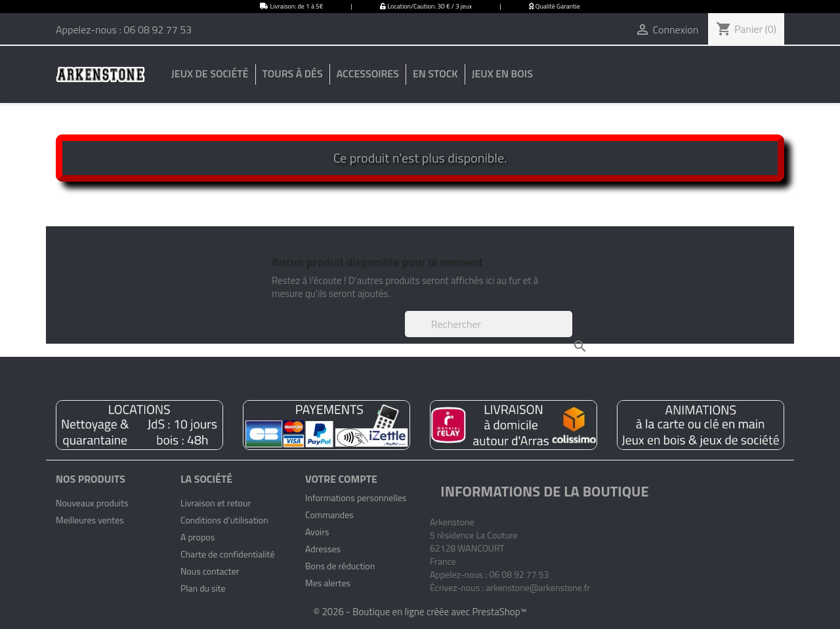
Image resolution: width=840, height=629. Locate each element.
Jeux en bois (502, 73)
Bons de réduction (340, 566)
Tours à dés (293, 73)
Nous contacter (210, 571)
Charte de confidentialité (227, 554)
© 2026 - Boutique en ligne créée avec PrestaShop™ (420, 612)
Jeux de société (210, 73)
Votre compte (341, 479)
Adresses (323, 549)
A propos (198, 537)
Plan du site (203, 588)
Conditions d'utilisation (224, 520)
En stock (435, 73)
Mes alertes (328, 583)
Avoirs (317, 532)
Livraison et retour (216, 503)
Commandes (329, 515)
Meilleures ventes (90, 520)
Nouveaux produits (92, 503)
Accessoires (368, 73)
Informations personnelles (356, 497)
